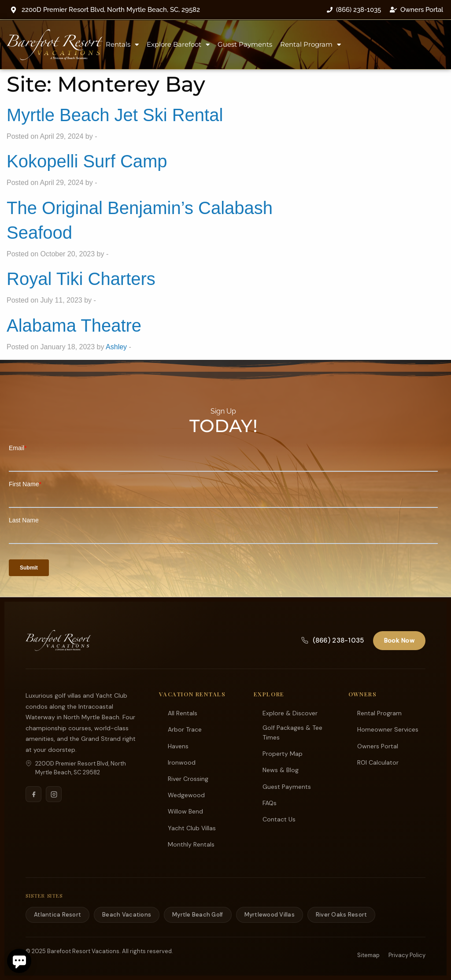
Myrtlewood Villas (270, 914)
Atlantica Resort (57, 914)
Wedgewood (186, 795)
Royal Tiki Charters (81, 279)
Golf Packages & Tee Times (292, 732)
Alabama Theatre (74, 325)
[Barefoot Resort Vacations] (58, 640)
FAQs (270, 802)
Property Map (283, 753)
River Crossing (188, 778)
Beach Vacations (127, 914)
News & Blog (281, 769)
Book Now (399, 640)
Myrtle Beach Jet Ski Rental (115, 115)
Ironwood (182, 762)
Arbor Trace (185, 729)
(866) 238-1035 (333, 640)
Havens (178, 746)
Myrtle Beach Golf (198, 914)
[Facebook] (33, 794)
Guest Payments (245, 44)
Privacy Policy (407, 955)
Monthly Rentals (191, 844)
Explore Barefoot (178, 45)
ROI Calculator (378, 762)
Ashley (116, 347)
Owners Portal (378, 746)
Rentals (122, 45)
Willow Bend (185, 811)
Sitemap (368, 955)
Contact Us (279, 819)
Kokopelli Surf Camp (87, 161)
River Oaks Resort (341, 914)
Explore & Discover (290, 713)
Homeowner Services (388, 729)
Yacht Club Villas (192, 828)
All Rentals (183, 713)
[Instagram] (54, 794)
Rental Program (311, 45)
